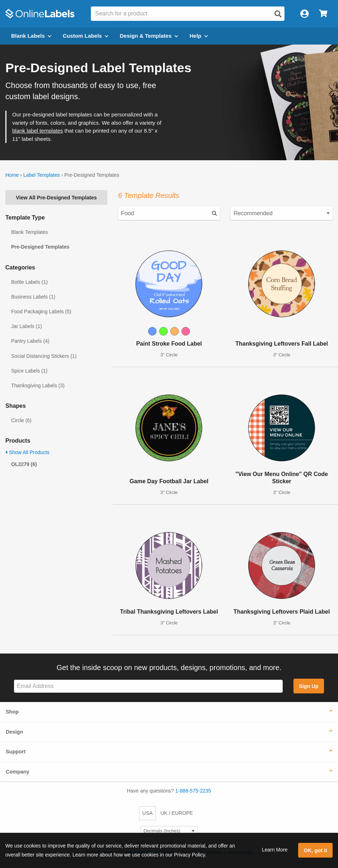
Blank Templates (29, 232)
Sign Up (309, 686)
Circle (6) (21, 420)
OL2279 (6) (24, 464)
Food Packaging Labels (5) (41, 311)
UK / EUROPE (177, 813)
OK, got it (316, 850)
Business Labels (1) (33, 297)
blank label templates (38, 131)
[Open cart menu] (323, 14)
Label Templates (42, 175)
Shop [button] (12, 712)
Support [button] (16, 752)
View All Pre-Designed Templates (56, 198)
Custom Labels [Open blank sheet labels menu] (86, 36)
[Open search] (278, 14)
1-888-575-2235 (193, 791)
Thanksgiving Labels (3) (38, 385)
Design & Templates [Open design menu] (149, 36)
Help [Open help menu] (199, 36)
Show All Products (27, 452)
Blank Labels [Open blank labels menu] (31, 36)
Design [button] (14, 732)
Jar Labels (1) (27, 326)
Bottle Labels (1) (29, 282)
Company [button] (18, 772)
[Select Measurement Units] (169, 831)
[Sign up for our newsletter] (148, 686)
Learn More (275, 850)
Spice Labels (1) (29, 371)
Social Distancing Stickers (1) (44, 356)
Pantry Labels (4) (30, 341)
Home (12, 175)
